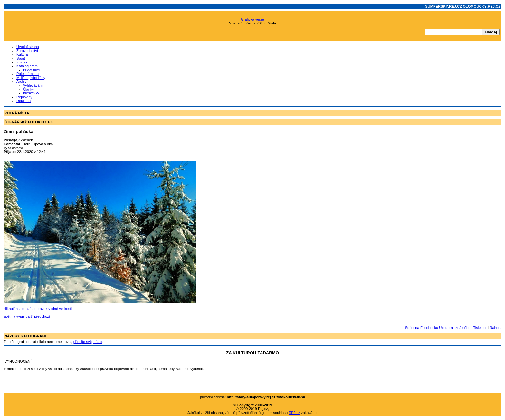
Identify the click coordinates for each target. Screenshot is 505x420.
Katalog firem (27, 66)
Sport (21, 58)
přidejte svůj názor (88, 342)
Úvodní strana (28, 47)
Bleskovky (31, 93)
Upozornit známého (454, 328)
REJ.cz (294, 413)
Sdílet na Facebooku (422, 328)
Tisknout (480, 328)
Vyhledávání (33, 85)
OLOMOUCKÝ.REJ (482, 6)
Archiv (21, 81)
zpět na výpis (14, 316)
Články (28, 89)
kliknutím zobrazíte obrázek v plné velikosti (38, 309)
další (29, 316)
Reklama (24, 101)
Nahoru (495, 328)
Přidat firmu (32, 70)
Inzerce (22, 62)
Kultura (22, 54)
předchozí (42, 316)
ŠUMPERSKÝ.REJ (443, 6)
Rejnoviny (24, 97)
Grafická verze (252, 19)
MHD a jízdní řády (31, 78)
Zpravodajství (27, 51)
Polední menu (28, 74)
